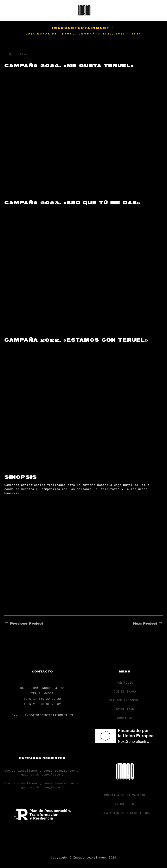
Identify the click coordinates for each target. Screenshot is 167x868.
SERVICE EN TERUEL (125, 700)
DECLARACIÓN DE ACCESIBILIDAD (125, 813)
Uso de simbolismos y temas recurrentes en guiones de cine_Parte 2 (42, 773)
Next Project (148, 624)
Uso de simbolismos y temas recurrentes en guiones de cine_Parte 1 (42, 785)
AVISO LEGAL (125, 804)
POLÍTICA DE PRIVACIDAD (125, 795)
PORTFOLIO (125, 683)
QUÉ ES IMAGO (125, 691)
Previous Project (24, 624)
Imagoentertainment (81, 28)
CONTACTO (125, 718)
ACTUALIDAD (125, 709)
